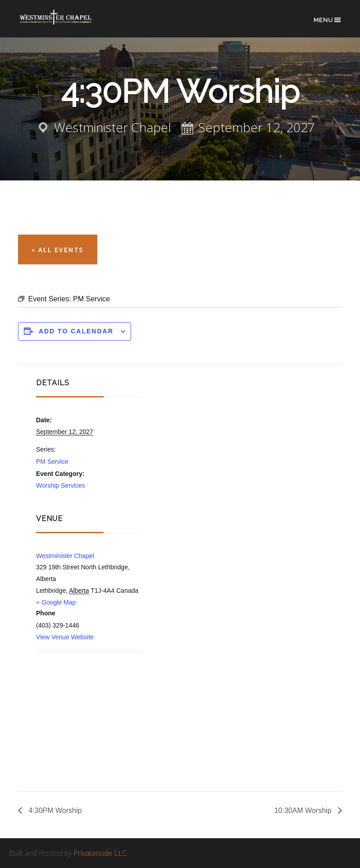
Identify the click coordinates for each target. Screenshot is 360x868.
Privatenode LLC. (101, 853)
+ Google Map (56, 602)
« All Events (58, 249)
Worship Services (61, 485)
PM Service (52, 462)
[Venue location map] (84, 700)
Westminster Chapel (63, 23)
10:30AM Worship (304, 810)
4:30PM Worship (54, 810)
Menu (328, 20)
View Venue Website (65, 637)
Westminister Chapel (65, 556)
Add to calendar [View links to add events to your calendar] (76, 331)
